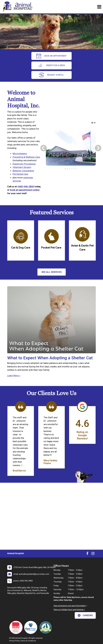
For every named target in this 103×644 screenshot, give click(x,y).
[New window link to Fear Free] (31, 627)
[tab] (65, 169)
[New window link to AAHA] (17, 627)
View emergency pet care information (70, 606)
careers (85, 615)
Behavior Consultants (23, 171)
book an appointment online (25, 190)
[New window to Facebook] (87, 554)
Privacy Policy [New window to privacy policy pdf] (14, 641)
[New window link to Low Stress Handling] (46, 627)
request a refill (52, 75)
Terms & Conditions (28, 641)
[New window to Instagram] (93, 554)
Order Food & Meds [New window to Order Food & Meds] (51, 65)
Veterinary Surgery (22, 167)
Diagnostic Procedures (24, 164)
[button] (92, 123)
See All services (52, 272)
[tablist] (71, 169)
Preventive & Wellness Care (26, 157)
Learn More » (14, 376)
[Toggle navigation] (99, 7)
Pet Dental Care (20, 174)
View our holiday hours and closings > (69, 610)
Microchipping (20, 154)
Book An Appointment (51, 56)
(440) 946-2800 (26, 186)
